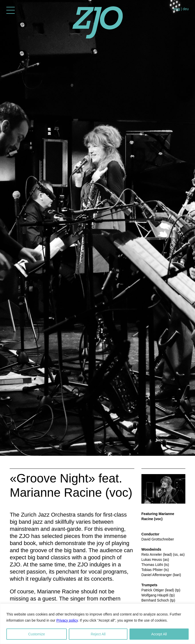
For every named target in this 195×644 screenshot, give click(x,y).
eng (177, 9)
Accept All (159, 634)
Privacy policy (67, 620)
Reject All (98, 634)
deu (186, 9)
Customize (37, 634)
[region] (97, 624)
